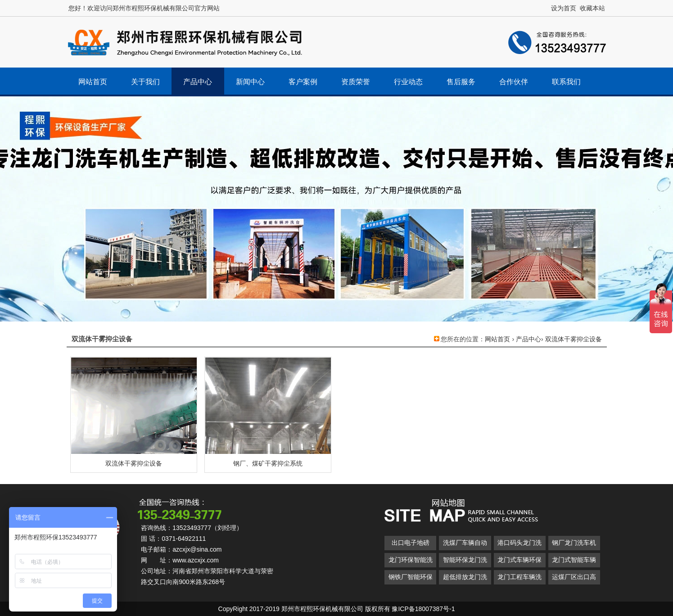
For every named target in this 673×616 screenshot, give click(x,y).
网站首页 (93, 82)
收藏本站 (592, 8)
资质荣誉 (356, 82)
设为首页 (564, 8)
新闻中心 (250, 82)
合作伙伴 (514, 82)
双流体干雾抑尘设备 (574, 339)
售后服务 (461, 82)
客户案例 (303, 82)
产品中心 (198, 82)
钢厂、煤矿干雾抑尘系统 (268, 463)
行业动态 (408, 82)
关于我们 (145, 82)
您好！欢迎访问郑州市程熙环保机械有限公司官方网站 (144, 8)
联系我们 (566, 82)
